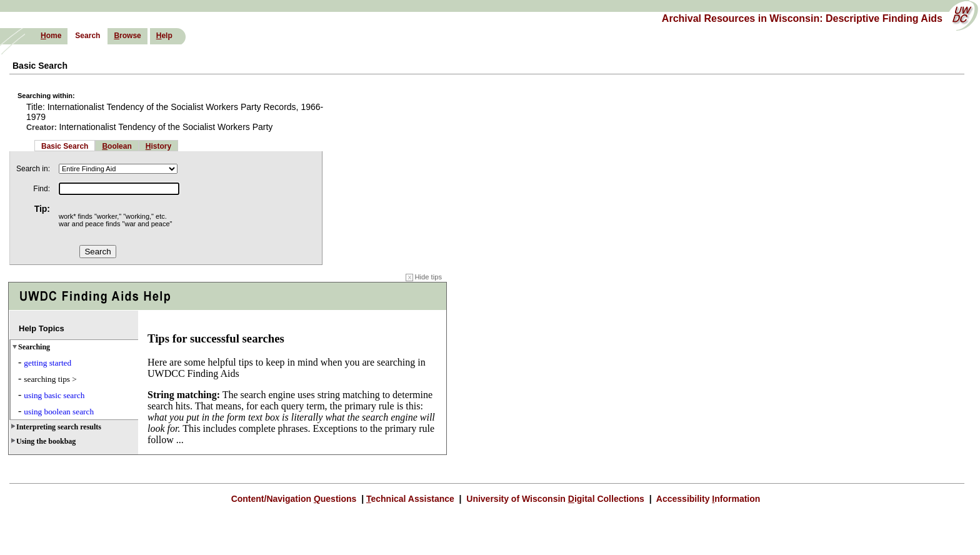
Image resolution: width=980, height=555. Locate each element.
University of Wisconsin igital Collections (555, 499)
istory (158, 146)
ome (51, 36)
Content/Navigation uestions (295, 499)
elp (164, 36)
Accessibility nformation (707, 499)
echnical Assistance (412, 499)
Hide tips (424, 277)
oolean (117, 146)
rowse (127, 36)
